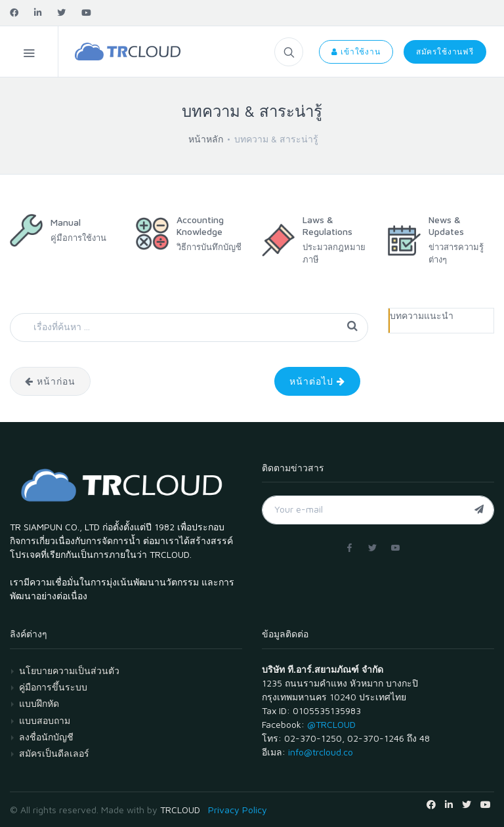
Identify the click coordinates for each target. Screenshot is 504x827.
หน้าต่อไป (317, 381)
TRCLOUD (180, 810)
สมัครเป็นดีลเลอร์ (54, 753)
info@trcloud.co (321, 752)
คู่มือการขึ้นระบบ (53, 687)
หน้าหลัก (206, 139)
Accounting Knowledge (200, 225)
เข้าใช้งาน (356, 52)
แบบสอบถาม (45, 720)
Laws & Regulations (327, 225)
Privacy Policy (238, 810)
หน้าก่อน (50, 381)
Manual (66, 222)
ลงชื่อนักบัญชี (46, 737)
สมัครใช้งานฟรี (445, 52)
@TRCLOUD (331, 724)
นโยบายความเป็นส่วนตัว (69, 670)
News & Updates (446, 225)
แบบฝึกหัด (39, 703)
